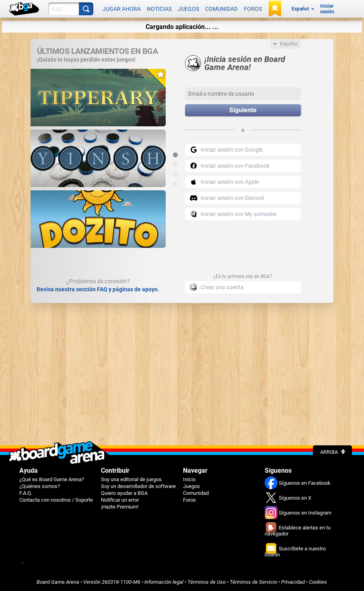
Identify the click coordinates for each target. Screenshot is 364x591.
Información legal (164, 582)
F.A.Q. (26, 493)
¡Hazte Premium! (120, 506)
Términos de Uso (207, 582)
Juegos (188, 9)
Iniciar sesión (327, 9)
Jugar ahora (122, 9)
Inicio (189, 479)
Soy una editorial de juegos (131, 479)
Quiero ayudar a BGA (124, 493)
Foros (253, 9)
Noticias (159, 9)
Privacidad (293, 582)
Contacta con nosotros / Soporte (56, 499)
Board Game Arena (58, 582)
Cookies (318, 582)
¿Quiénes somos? (40, 486)
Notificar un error (120, 499)
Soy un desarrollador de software (138, 486)
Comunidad (221, 9)
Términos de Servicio (253, 582)
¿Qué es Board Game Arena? (52, 479)
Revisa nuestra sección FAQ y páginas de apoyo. (98, 289)
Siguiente (243, 110)
